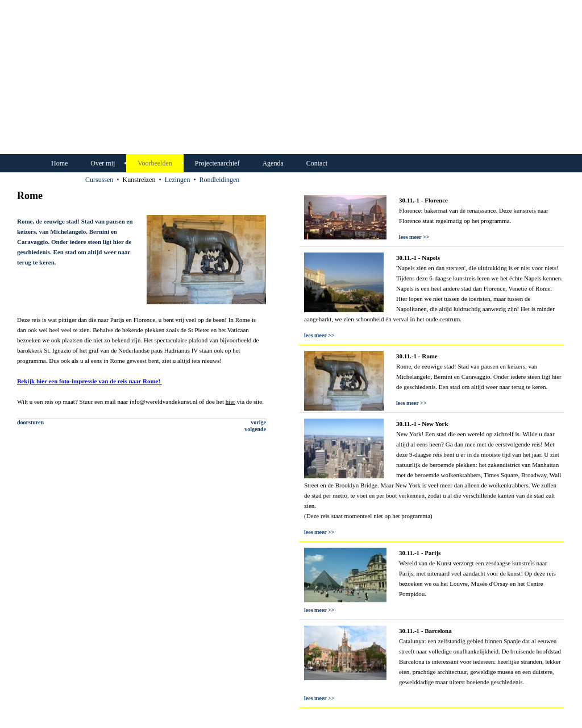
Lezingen (178, 180)
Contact (317, 163)
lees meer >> (414, 237)
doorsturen (30, 422)
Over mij (103, 163)
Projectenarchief (217, 163)
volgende (255, 429)
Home (59, 163)
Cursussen (99, 180)
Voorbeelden (155, 163)
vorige (258, 422)
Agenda (273, 163)
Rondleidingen (220, 180)
